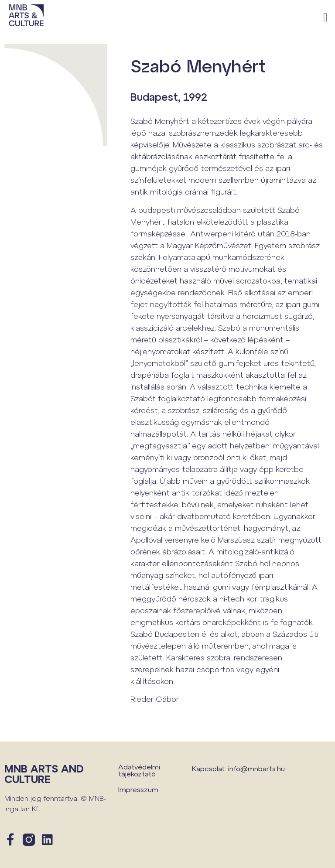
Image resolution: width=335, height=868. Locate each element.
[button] (326, 18)
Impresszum (138, 789)
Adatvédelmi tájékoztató (139, 770)
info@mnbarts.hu (256, 768)
